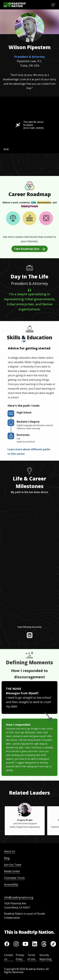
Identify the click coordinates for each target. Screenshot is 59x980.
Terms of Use (31, 957)
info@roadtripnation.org (19, 897)
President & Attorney (29, 57)
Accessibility (11, 884)
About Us (10, 851)
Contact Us (9, 957)
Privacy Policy (20, 957)
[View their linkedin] (30, 635)
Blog (7, 858)
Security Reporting (45, 957)
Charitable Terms (14, 878)
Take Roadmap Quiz (30, 249)
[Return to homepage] (15, 5)
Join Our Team (13, 865)
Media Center (12, 871)
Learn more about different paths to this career (29, 452)
